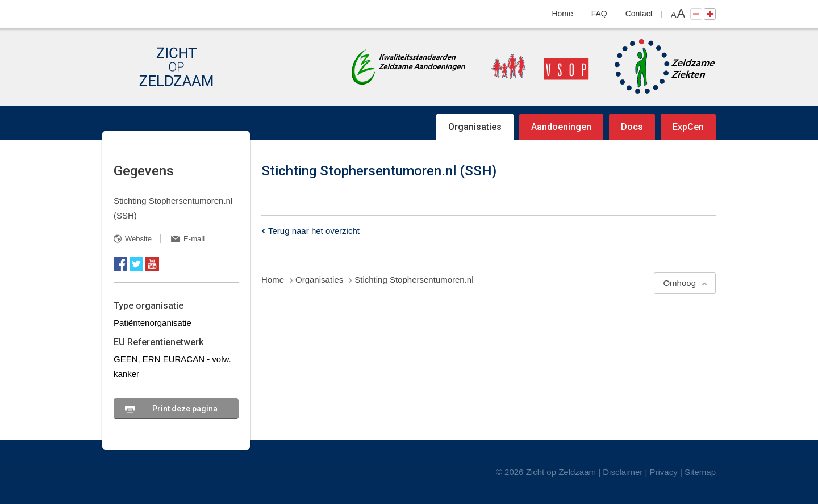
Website (138, 239)
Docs (632, 127)
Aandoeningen (561, 127)
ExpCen (688, 127)
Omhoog (679, 283)
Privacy (664, 472)
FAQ (599, 14)
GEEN (126, 359)
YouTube (152, 264)
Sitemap (700, 472)
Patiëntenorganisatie (153, 323)
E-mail (194, 239)
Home (563, 14)
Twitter (136, 264)
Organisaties (475, 127)
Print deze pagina (185, 409)
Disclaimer (623, 472)
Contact (639, 14)
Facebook (120, 264)
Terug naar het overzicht (314, 231)
